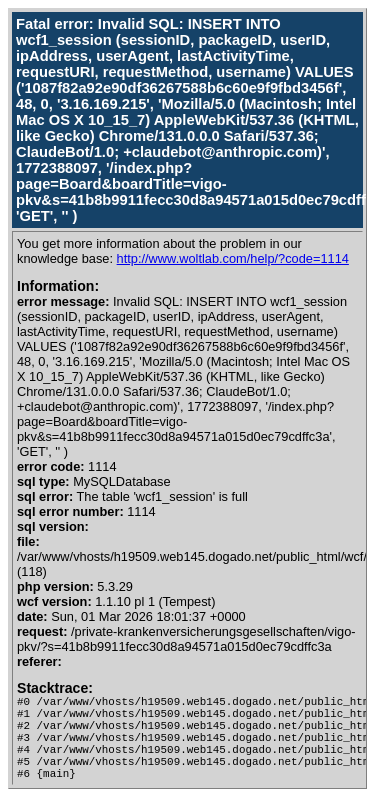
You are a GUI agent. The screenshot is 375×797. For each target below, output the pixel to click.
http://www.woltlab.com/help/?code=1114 (233, 258)
